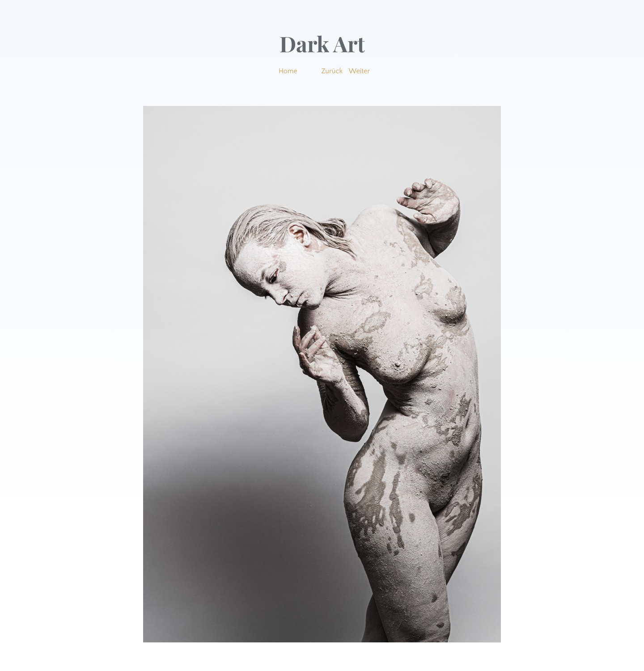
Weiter (360, 71)
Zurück (332, 71)
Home (288, 71)
